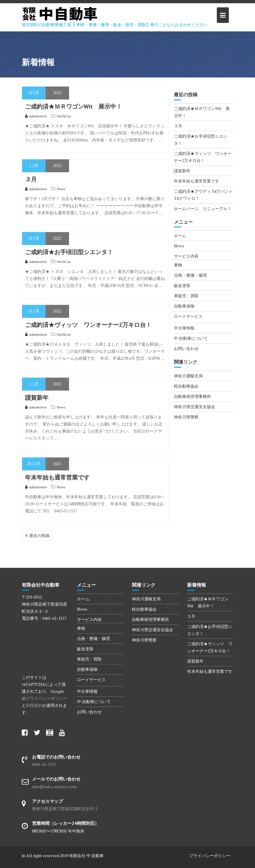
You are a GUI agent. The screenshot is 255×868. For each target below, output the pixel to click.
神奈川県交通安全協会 (194, 407)
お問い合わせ (186, 348)
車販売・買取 (186, 296)
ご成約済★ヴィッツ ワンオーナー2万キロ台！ (88, 325)
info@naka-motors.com (54, 787)
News (61, 189)
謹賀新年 (37, 398)
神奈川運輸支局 (188, 376)
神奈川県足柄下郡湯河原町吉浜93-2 (65, 809)
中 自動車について (191, 338)
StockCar (64, 116)
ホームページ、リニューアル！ (203, 208)
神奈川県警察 (186, 417)
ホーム (180, 235)
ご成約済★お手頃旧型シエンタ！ (69, 252)
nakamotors (36, 116)
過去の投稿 (39, 535)
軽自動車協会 (186, 386)
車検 (178, 265)
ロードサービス (188, 316)
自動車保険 (184, 306)
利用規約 (34, 705)
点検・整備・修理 (190, 275)
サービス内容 (186, 256)
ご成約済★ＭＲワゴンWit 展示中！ (73, 107)
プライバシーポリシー (46, 698)
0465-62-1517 (44, 764)
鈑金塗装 (182, 285)
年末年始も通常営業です (57, 477)
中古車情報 (184, 328)
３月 (31, 179)
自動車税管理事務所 (192, 396)
